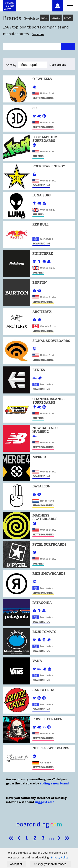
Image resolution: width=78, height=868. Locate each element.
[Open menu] (70, 5)
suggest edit (44, 802)
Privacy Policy (60, 857)
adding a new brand (54, 783)
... (52, 838)
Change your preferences (50, 864)
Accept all (16, 864)
